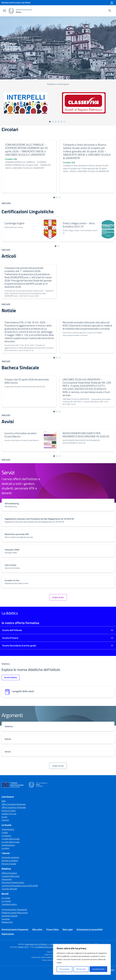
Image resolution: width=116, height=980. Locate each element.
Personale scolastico (10, 857)
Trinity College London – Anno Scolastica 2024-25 (79, 225)
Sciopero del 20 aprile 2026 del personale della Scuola (27, 381)
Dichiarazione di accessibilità (90, 929)
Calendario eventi (9, 904)
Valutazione (7, 879)
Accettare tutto (98, 969)
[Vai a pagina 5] (61, 122)
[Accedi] (112, 3)
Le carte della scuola (10, 842)
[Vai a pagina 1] (50, 122)
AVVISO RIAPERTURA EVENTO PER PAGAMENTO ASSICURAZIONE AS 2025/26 (86, 435)
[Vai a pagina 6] (64, 122)
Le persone (6, 836)
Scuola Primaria (10, 638)
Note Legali (68, 929)
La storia (5, 848)
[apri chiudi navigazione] (4, 11)
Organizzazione (8, 845)
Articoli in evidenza (11, 58)
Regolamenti (7, 922)
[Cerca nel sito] (110, 11)
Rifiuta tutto (81, 969)
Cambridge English (14, 223)
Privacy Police (52, 929)
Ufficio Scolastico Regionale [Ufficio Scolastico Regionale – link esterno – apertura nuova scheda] (14, 804)
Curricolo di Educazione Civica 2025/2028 (20, 886)
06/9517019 (23, 947)
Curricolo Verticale (9, 889)
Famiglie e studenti (10, 860)
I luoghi (5, 832)
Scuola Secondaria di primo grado (19, 645)
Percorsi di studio (9, 864)
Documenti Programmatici (13, 882)
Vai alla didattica (11, 677)
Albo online (37, 929)
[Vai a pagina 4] (58, 122)
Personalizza (64, 969)
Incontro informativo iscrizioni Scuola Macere (21, 435)
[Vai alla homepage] (11, 11)
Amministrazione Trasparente (14, 909)
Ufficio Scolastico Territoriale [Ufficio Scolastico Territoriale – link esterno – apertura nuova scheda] (14, 807)
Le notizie (6, 898)
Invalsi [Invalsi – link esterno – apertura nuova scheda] (4, 817)
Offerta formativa (9, 873)
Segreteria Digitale (10, 916)
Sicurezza (6, 919)
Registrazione (8, 934)
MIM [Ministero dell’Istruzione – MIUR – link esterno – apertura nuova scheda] (4, 801)
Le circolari (6, 901)
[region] (82, 959)
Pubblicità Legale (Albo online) (15, 913)
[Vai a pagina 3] (56, 122)
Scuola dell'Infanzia (12, 630)
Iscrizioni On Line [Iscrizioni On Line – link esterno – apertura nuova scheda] (9, 814)
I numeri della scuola (10, 839)
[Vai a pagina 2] (53, 122)
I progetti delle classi (10, 876)
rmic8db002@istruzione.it (45, 947)
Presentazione (8, 829)
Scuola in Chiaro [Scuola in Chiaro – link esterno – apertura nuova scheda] (9, 810)
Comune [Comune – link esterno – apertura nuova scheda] (5, 820)
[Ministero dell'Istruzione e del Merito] (16, 3)
